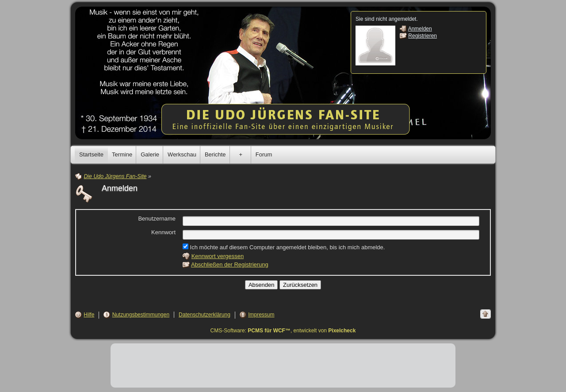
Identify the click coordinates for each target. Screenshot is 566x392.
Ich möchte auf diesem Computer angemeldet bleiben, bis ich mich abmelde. (284, 247)
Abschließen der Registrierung (230, 265)
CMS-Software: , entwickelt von (283, 331)
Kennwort (163, 232)
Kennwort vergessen (218, 256)
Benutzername (157, 219)
